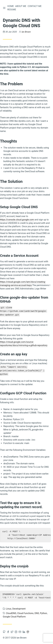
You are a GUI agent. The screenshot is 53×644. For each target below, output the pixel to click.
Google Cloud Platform (14, 617)
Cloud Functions (25, 613)
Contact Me (35, 6)
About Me (21, 6)
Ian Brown (26, 32)
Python (44, 613)
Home (11, 6)
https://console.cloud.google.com (17, 220)
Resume (12, 10)
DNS (37, 613)
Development (19, 609)
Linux (9, 609)
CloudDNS (11, 613)
